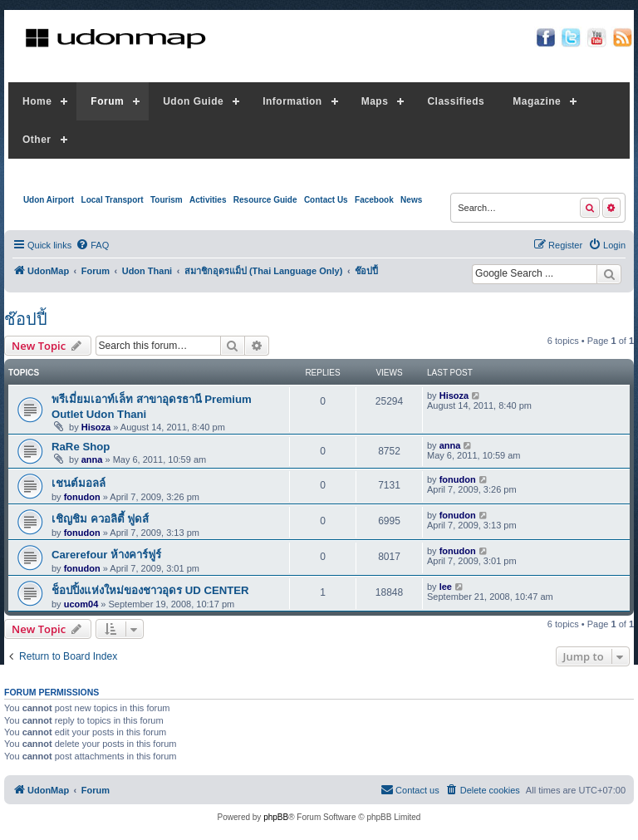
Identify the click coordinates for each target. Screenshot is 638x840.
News (411, 200)
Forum (107, 101)
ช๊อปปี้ (26, 319)
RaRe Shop (81, 447)
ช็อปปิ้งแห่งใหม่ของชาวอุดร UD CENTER (150, 590)
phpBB (276, 817)
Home (37, 101)
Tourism (167, 200)
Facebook (374, 200)
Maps (375, 101)
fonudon (82, 497)
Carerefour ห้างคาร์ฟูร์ (106, 555)
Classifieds (456, 101)
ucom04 (81, 604)
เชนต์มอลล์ (79, 483)
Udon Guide (193, 101)
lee (446, 587)
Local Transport (113, 200)
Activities (208, 200)
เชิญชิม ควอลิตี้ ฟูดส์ (100, 519)
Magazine (537, 101)
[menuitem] (92, 245)
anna (92, 459)
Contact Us (326, 200)
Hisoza (96, 427)
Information (292, 101)
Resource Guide (265, 200)
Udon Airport (49, 200)
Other (37, 140)
